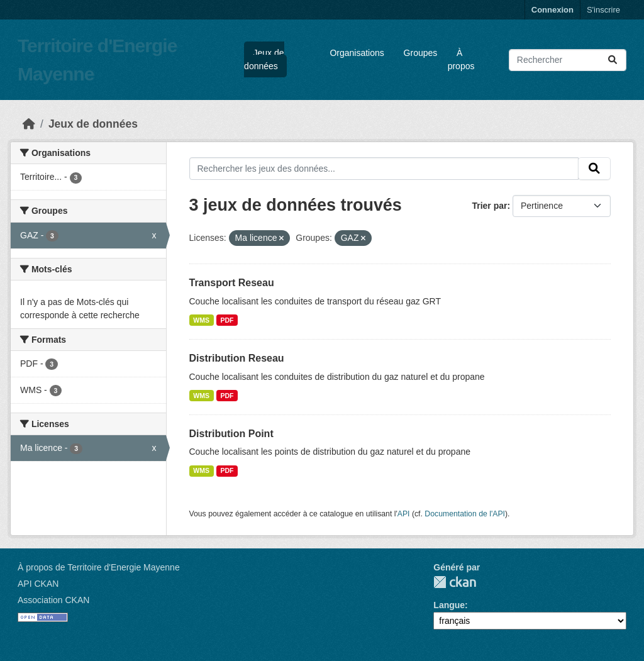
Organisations (357, 53)
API (404, 514)
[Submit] (613, 60)
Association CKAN (53, 600)
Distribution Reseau (237, 358)
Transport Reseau (232, 283)
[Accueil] (29, 124)
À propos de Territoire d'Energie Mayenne (99, 567)
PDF (227, 320)
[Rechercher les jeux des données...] (568, 60)
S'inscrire (603, 10)
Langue (449, 605)
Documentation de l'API (465, 514)
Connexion (552, 10)
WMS (201, 320)
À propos (461, 59)
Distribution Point (231, 434)
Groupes (421, 53)
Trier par (489, 206)
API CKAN (38, 584)
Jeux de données (264, 59)
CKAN (455, 582)
